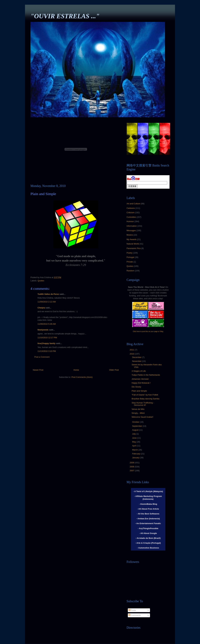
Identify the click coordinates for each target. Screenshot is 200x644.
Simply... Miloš (138, 413)
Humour (130, 221)
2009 (132, 463)
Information (132, 226)
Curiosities (131, 217)
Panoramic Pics (134, 248)
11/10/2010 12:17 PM (47, 338)
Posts (132, 610)
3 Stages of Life (139, 371)
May (134, 442)
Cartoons (131, 208)
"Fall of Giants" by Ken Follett (145, 395)
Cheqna (41, 308)
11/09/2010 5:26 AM (47, 324)
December (137, 357)
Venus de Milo (138, 409)
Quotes (41, 281)
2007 (132, 471)
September (137, 426)
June (135, 438)
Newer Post (38, 370)
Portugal (130, 257)
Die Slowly (136, 387)
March (135, 450)
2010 (132, 354)
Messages (131, 230)
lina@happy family (46, 343)
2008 (132, 467)
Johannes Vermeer (140, 379)
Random (130, 271)
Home (76, 370)
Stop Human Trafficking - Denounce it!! (143, 404)
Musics (130, 235)
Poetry (130, 253)
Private (130, 262)
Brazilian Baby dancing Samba (145, 399)
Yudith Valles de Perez (48, 294)
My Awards (131, 239)
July (134, 434)
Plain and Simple (139, 391)
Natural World (133, 244)
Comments (135, 615)
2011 (132, 350)
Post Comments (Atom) (82, 377)
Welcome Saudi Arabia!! (142, 417)
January (136, 458)
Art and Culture (133, 204)
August (136, 430)
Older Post (114, 370)
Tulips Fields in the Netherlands (146, 375)
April (135, 446)
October (136, 422)
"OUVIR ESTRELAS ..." (65, 16)
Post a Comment (42, 357)
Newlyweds (43, 330)
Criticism (130, 213)
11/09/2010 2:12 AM (47, 302)
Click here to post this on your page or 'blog (148, 331)
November (137, 361)
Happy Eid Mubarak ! (141, 383)
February (137, 454)
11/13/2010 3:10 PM (47, 351)
